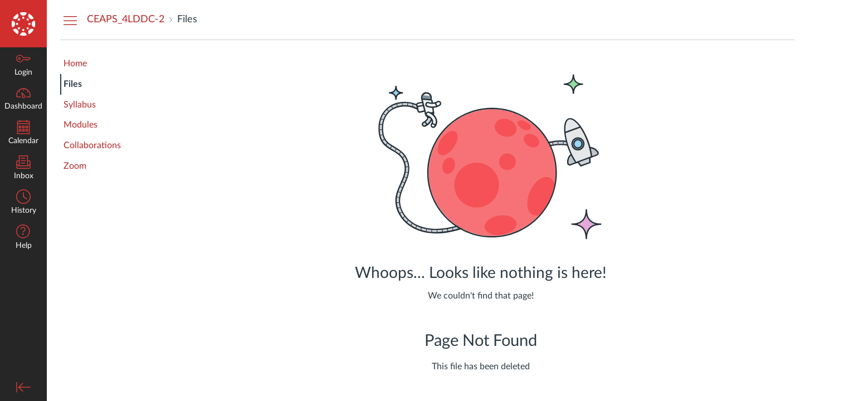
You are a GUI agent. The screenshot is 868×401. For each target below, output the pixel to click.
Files (73, 84)
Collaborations (92, 145)
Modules (81, 125)
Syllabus (80, 105)
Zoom (75, 166)
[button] (23, 238)
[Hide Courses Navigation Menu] (70, 20)
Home (75, 63)
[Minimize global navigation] (23, 387)
